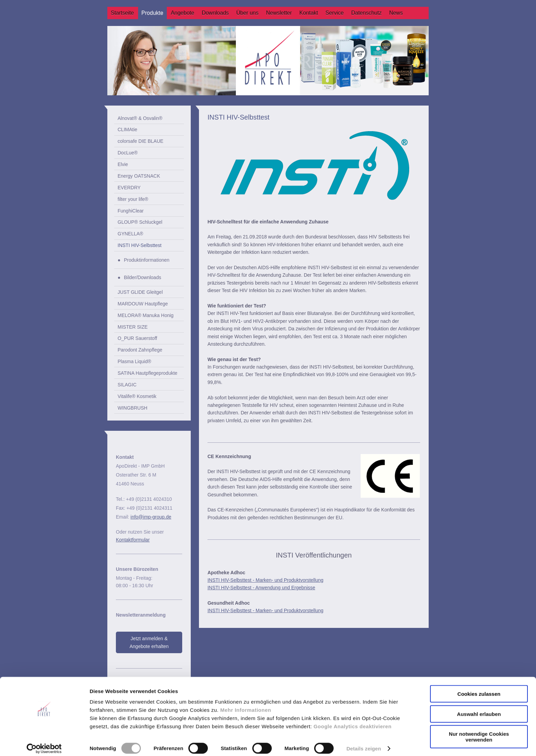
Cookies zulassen (479, 688)
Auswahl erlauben (479, 708)
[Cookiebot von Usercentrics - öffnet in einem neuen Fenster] (44, 743)
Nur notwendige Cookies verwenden (479, 731)
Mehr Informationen (246, 704)
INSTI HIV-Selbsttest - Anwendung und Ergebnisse (261, 588)
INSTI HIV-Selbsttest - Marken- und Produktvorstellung (265, 580)
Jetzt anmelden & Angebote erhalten (149, 642)
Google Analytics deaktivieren (352, 720)
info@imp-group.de (151, 517)
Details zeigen (364, 743)
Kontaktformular (133, 540)
